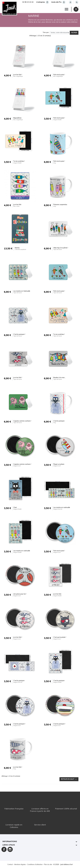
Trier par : (46, 33)
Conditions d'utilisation (35, 865)
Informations (10, 842)
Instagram (10, 849)
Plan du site (48, 865)
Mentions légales (20, 865)
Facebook (4, 849)
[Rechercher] (77, 2)
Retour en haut (69, 779)
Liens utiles (9, 845)
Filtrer (74, 33)
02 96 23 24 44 (28, 2)
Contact (10, 865)
